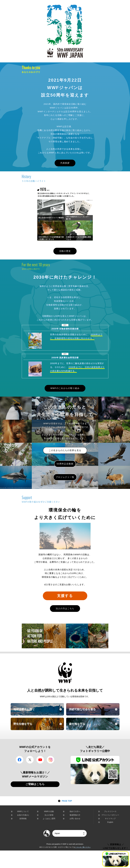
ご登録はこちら (35, 784)
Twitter (30, 760)
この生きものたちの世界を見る (65, 450)
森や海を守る (94, 726)
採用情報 (23, 819)
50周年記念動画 (65, 464)
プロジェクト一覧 (65, 477)
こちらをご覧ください (83, 847)
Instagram (51, 760)
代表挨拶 (65, 163)
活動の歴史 (65, 251)
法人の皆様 (49, 815)
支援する (65, 596)
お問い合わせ (75, 819)
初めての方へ (75, 811)
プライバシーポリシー (110, 815)
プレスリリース (110, 811)
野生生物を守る (38, 726)
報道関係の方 (75, 815)
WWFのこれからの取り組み (65, 388)
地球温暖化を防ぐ (38, 711)
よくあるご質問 (49, 819)
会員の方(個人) (23, 815)
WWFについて (23, 811)
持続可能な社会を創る (94, 711)
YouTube (40, 760)
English (110, 822)
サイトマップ (110, 819)
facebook (20, 760)
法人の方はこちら (65, 608)
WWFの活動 (49, 811)
